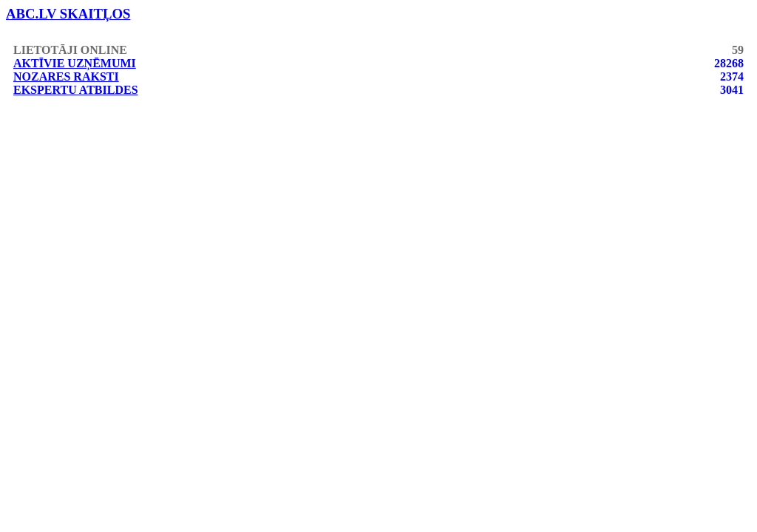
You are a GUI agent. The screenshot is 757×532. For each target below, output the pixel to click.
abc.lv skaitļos (68, 14)
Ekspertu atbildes (76, 90)
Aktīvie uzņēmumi (75, 63)
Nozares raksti (66, 76)
